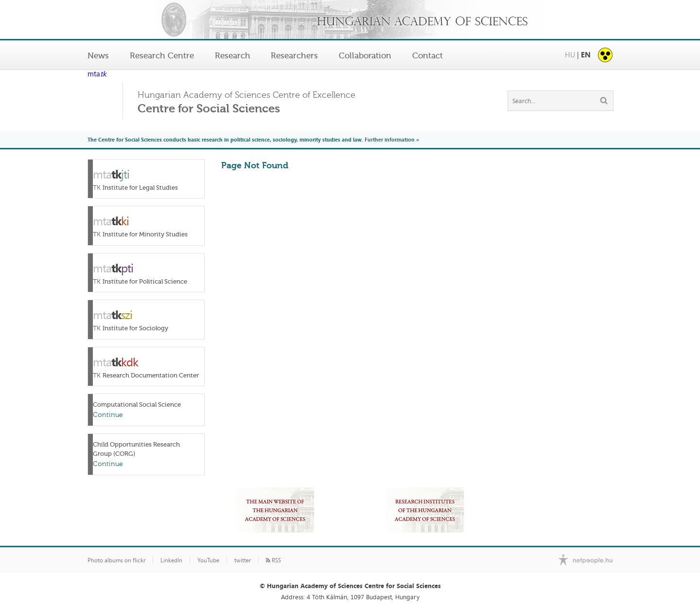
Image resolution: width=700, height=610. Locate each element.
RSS (273, 560)
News (98, 55)
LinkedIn (171, 560)
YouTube (208, 560)
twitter (243, 560)
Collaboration (365, 55)
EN (586, 55)
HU (570, 55)
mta (97, 74)
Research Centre (162, 55)
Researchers (294, 55)
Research (233, 55)
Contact (428, 55)
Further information (390, 139)
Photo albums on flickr (116, 560)
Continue (108, 415)
